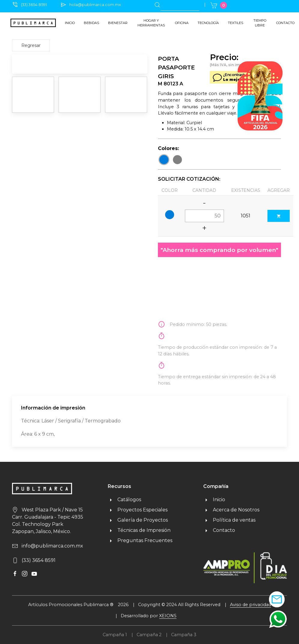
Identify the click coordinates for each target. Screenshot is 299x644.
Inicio (70, 23)
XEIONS (168, 616)
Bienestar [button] (118, 23)
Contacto (285, 23)
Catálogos (124, 500)
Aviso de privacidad (251, 605)
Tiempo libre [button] (260, 23)
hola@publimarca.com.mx (95, 5)
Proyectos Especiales (138, 510)
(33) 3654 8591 (34, 5)
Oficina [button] (182, 23)
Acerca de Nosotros (231, 510)
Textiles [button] (236, 23)
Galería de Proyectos (138, 520)
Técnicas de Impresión (139, 530)
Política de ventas (229, 520)
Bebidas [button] (91, 23)
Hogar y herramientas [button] (151, 23)
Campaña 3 (184, 635)
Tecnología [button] (208, 23)
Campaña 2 (149, 635)
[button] (278, 619)
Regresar (31, 45)
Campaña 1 (115, 635)
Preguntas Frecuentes (140, 540)
